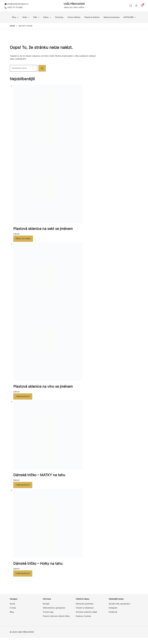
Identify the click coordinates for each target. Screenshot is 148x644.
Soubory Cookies (83, 616)
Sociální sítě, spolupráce (119, 604)
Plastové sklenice (92, 17)
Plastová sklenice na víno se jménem (43, 386)
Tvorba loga (48, 612)
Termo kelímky (74, 17)
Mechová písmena (112, 17)
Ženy (14, 17)
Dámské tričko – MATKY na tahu (39, 475)
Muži (25, 17)
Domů (12, 604)
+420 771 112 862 (14, 7)
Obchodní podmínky (85, 604)
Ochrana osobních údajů (86, 612)
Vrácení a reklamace (85, 608)
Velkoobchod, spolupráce (54, 608)
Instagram (113, 608)
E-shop (13, 608)
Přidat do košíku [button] (23, 239)
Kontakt (46, 604)
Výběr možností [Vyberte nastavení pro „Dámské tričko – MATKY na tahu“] (23, 485)
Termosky (59, 17)
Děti (35, 17)
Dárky (46, 17)
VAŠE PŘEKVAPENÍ (74, 4)
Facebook (113, 612)
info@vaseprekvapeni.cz (17, 4)
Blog (12, 612)
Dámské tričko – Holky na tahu (38, 563)
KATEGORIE (129, 17)
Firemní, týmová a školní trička (56, 616)
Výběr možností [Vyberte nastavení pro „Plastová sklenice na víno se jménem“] (23, 396)
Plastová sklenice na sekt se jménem (43, 229)
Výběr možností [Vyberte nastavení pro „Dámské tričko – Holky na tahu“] (23, 573)
